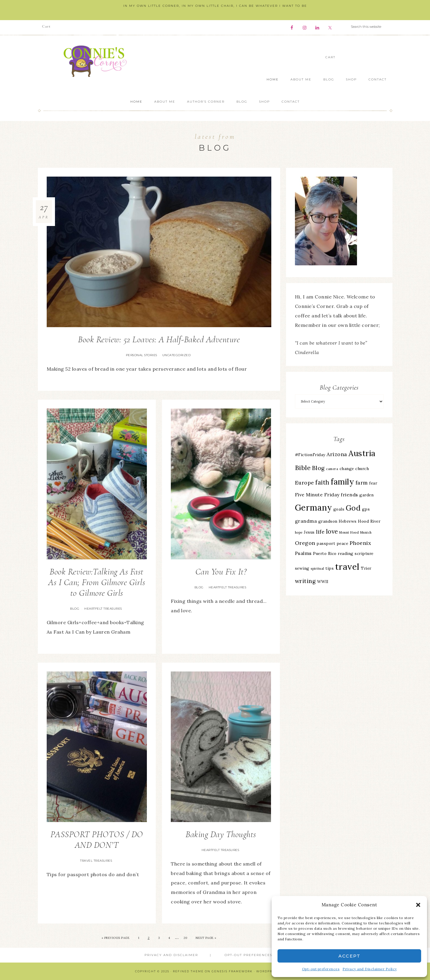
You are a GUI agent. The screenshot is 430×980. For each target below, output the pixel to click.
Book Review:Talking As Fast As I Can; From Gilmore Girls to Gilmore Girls (97, 582)
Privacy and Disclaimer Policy (370, 969)
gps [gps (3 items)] (366, 509)
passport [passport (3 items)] (326, 543)
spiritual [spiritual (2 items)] (317, 569)
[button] (418, 905)
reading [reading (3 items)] (346, 553)
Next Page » (206, 938)
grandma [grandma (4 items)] (306, 521)
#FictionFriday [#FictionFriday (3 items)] (310, 455)
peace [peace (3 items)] (343, 543)
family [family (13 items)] (342, 482)
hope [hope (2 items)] (299, 532)
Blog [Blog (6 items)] (318, 468)
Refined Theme (188, 971)
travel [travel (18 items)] (347, 566)
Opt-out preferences (321, 969)
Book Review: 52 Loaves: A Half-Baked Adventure (159, 339)
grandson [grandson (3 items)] (328, 521)
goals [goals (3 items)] (339, 509)
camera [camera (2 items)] (332, 469)
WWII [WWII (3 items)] (323, 582)
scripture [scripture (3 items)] (364, 553)
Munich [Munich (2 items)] (366, 532)
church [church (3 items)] (362, 469)
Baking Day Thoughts (221, 834)
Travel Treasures (96, 861)
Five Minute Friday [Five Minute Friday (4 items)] (317, 495)
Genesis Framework (232, 971)
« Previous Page (116, 938)
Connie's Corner (97, 61)
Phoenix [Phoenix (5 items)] (360, 543)
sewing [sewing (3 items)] (302, 568)
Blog (75, 609)
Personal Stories (142, 355)
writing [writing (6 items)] (305, 581)
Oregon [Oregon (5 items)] (305, 543)
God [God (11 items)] (353, 508)
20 (185, 938)
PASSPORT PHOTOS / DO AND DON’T (97, 840)
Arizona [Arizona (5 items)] (337, 454)
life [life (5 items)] (320, 532)
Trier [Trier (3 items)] (366, 568)
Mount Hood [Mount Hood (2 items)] (349, 532)
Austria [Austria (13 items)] (362, 453)
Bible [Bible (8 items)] (303, 468)
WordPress (267, 971)
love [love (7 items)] (332, 531)
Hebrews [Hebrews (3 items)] (348, 521)
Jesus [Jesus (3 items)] (309, 532)
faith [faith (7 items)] (322, 482)
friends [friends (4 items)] (349, 495)
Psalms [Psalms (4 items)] (303, 553)
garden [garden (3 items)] (366, 495)
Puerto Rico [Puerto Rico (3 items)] (325, 553)
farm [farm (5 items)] (362, 483)
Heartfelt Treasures (103, 609)
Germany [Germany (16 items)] (314, 508)
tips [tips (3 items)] (330, 568)
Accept (349, 956)
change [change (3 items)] (347, 469)
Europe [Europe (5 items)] (305, 483)
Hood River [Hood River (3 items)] (369, 521)
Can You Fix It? (221, 572)
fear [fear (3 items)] (373, 483)
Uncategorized (177, 355)
